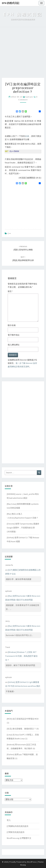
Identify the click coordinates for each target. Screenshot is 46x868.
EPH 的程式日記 (11, 3)
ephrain (29, 97)
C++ (9, 233)
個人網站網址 (14, 345)
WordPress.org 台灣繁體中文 (19, 838)
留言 (10, 291)
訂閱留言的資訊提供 (16, 832)
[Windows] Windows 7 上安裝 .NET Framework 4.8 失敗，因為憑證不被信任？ (21, 656)
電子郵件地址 (14, 335)
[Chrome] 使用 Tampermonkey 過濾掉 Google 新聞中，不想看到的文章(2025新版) (23, 528)
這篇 (27, 136)
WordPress (32, 862)
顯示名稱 (12, 325)
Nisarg (23, 865)
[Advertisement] (23, 54)
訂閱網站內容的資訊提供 (18, 826)
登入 (9, 820)
